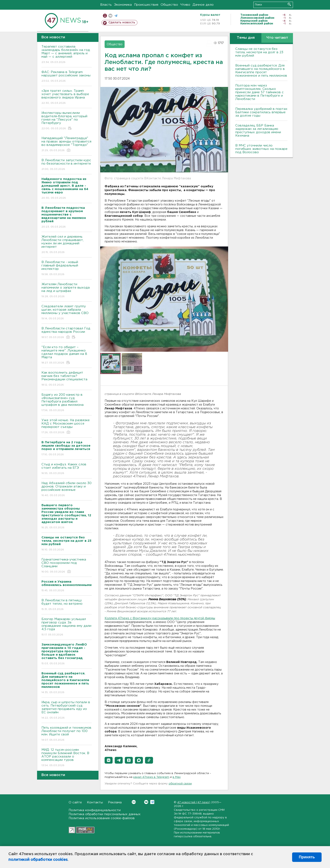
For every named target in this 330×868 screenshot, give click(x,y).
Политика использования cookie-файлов (102, 818)
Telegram (152, 802)
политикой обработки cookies (38, 860)
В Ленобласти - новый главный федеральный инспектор (67, 268)
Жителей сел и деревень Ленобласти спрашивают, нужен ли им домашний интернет (67, 245)
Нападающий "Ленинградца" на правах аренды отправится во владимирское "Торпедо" (67, 144)
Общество (169, 5)
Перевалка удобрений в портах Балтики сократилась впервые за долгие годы (261, 112)
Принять (307, 857)
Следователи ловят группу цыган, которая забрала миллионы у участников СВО (67, 313)
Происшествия (146, 5)
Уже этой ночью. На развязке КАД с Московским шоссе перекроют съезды (67, 427)
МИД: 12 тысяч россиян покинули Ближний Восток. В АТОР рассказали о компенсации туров (67, 758)
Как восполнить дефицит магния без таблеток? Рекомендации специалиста (67, 379)
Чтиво (185, 5)
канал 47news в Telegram (151, 777)
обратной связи (180, 784)
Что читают (277, 38)
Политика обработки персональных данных (105, 814)
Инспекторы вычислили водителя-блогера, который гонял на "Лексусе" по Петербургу (67, 121)
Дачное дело (203, 5)
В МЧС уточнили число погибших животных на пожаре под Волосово (261, 149)
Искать (289, 4)
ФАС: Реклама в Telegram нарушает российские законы (67, 77)
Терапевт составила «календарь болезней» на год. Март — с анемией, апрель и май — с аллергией (67, 55)
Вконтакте (134, 802)
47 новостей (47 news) (194, 802)
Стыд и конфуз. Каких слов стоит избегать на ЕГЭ (67, 469)
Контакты (95, 802)
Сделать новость (122, 23)
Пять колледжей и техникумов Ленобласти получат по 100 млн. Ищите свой (67, 734)
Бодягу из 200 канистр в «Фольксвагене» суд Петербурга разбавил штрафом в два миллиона (67, 403)
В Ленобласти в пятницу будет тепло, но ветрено (67, 605)
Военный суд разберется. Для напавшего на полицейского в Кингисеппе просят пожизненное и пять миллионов (261, 71)
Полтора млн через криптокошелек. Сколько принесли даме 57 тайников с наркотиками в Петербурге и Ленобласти (259, 92)
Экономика (123, 5)
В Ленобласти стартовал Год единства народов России (67, 333)
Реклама (115, 802)
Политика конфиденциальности (95, 810)
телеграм (116, 16)
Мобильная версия (105, 16)
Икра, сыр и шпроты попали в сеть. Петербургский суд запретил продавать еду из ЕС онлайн (67, 710)
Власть (106, 5)
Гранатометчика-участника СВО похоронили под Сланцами (67, 566)
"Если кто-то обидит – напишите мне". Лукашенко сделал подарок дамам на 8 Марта (67, 355)
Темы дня (246, 38)
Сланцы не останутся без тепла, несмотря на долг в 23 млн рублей (259, 52)
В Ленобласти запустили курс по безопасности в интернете (67, 165)
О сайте (75, 802)
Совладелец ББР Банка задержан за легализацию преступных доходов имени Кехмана (258, 131)
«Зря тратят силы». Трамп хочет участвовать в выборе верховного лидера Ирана (67, 97)
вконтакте (110, 16)
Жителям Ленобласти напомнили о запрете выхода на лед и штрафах (67, 291)
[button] (109, 760)
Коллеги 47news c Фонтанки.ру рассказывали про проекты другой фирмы (160, 618)
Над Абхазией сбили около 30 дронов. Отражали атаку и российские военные (67, 489)
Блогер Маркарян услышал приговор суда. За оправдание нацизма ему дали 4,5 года (67, 627)
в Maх (177, 777)
